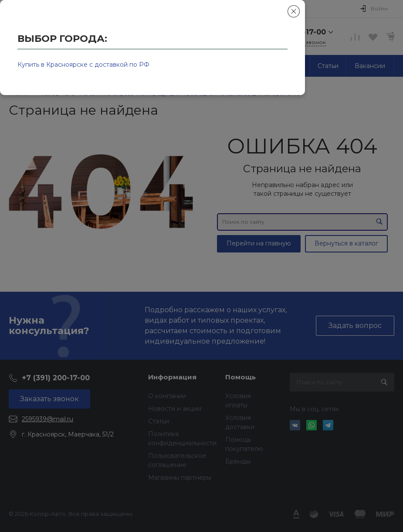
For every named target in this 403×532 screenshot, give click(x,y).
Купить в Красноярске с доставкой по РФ (83, 65)
